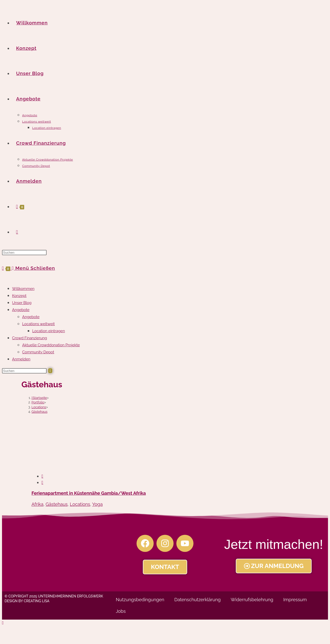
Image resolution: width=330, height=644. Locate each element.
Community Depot (38, 352)
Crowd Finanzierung (29, 338)
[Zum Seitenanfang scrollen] (3, 623)
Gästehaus (39, 412)
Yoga (97, 504)
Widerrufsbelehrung (252, 600)
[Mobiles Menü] (33, 268)
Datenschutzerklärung (197, 600)
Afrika (37, 504)
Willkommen (23, 289)
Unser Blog (22, 303)
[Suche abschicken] (50, 371)
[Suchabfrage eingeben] (24, 253)
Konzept (19, 296)
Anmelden (21, 359)
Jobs (121, 611)
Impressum (295, 600)
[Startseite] (39, 398)
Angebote (21, 310)
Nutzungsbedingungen (140, 600)
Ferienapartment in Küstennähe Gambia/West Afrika (89, 493)
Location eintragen (49, 331)
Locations (80, 504)
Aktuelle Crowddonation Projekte (51, 345)
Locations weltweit (38, 324)
